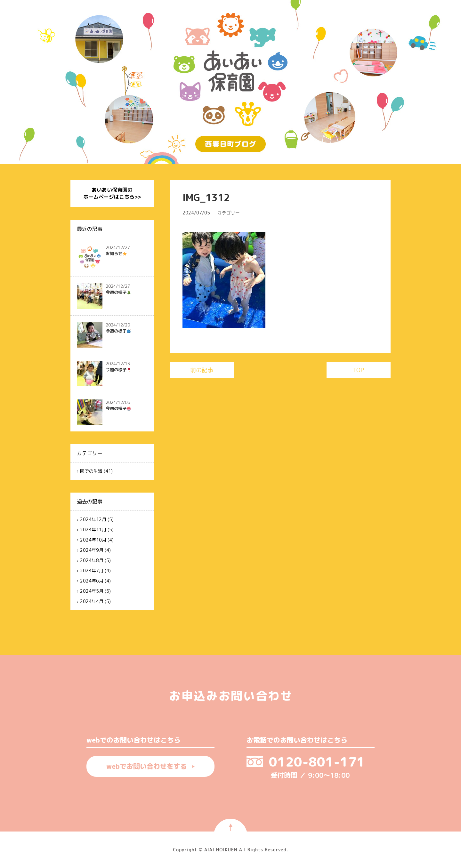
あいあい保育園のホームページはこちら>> (112, 193)
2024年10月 (93, 540)
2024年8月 (92, 560)
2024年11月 (93, 530)
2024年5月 (92, 591)
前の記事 (202, 370)
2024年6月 (92, 581)
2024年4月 (92, 601)
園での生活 (91, 471)
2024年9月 (92, 550)
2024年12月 (93, 519)
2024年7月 (92, 571)
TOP (359, 370)
